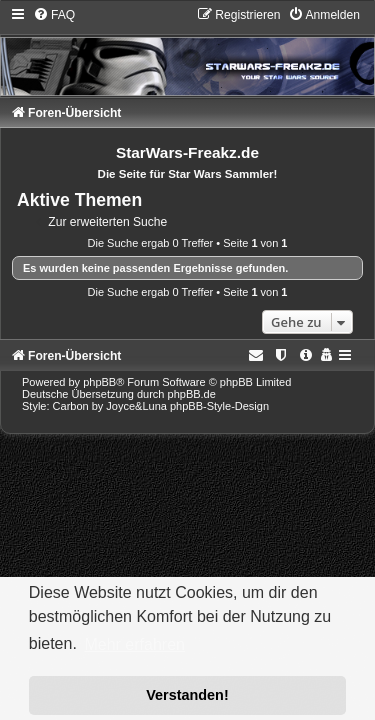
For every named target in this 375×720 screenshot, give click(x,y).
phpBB (99, 382)
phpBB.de (192, 394)
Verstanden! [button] (187, 695)
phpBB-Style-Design (219, 406)
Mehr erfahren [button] (134, 644)
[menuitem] (54, 15)
